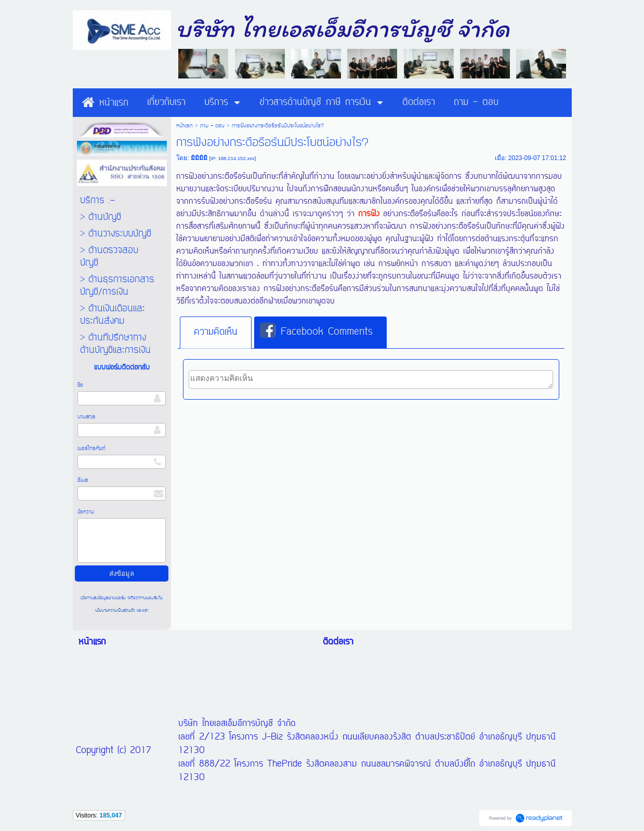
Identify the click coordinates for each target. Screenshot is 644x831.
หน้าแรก (185, 126)
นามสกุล (86, 417)
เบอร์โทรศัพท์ (91, 449)
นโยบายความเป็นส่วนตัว (116, 610)
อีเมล (83, 480)
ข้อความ (86, 512)
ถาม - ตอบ (212, 126)
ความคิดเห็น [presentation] (216, 332)
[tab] (216, 333)
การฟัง (369, 214)
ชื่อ (80, 385)
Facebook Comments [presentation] (316, 332)
